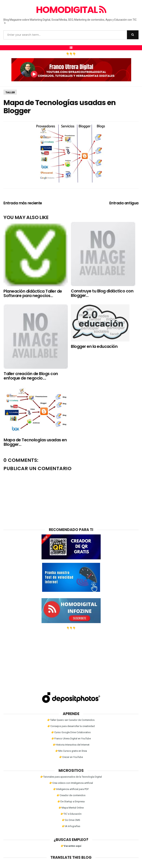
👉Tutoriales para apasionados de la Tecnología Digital (71, 777)
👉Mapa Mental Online (71, 808)
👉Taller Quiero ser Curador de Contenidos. (71, 720)
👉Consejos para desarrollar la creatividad (71, 726)
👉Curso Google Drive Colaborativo (71, 732)
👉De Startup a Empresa (71, 801)
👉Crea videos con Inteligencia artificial (71, 783)
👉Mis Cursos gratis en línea (71, 751)
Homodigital (71, 10)
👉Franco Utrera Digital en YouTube (71, 738)
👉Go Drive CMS (71, 820)
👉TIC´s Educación (71, 814)
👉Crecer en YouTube (71, 757)
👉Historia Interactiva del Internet (71, 745)
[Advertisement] (71, 657)
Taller (10, 92)
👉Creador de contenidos (71, 795)
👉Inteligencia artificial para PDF (71, 789)
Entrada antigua (124, 203)
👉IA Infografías (71, 826)
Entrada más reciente (23, 203)
